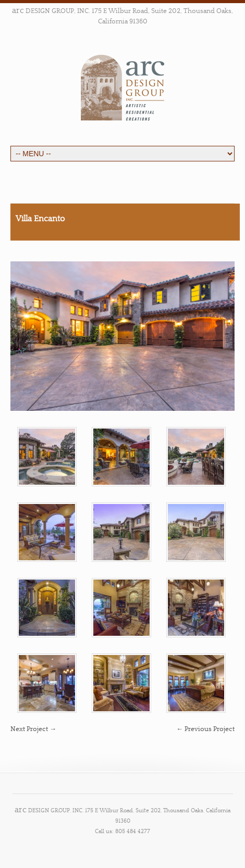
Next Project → (33, 729)
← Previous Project (205, 729)
